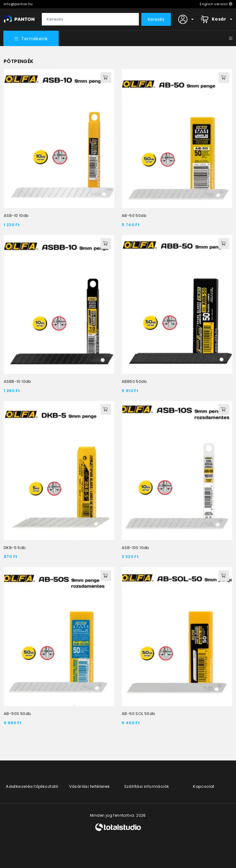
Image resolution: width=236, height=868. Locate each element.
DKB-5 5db (15, 548)
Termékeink (31, 39)
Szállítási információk (147, 786)
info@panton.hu (18, 4)
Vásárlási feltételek (90, 786)
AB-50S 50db (17, 714)
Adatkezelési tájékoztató (32, 786)
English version (216, 4)
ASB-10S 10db (136, 548)
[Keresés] (90, 19)
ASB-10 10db (16, 216)
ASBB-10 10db (18, 382)
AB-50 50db (134, 216)
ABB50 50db (134, 382)
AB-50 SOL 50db (139, 714)
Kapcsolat (204, 786)
